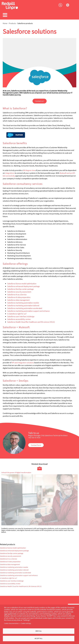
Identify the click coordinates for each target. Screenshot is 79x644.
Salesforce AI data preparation (19, 297)
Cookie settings (26, 623)
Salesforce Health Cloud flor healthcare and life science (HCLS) (31, 322)
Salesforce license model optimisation (22, 283)
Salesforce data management (18, 300)
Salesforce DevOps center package (20, 289)
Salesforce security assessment (19, 292)
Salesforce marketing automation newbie (23, 303)
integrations (10, 173)
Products (12, 23)
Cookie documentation (11, 623)
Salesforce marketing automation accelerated (25, 308)
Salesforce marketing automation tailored (23, 305)
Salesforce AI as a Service (17, 294)
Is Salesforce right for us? (17, 314)
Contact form (36, 445)
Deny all (39, 631)
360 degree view (29, 170)
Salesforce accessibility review (19, 319)
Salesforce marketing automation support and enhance (28, 311)
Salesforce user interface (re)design (21, 316)
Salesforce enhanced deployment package (23, 286)
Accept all (39, 638)
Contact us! (40, 101)
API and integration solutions (23, 362)
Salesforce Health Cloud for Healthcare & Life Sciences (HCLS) (21, 586)
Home (5, 23)
